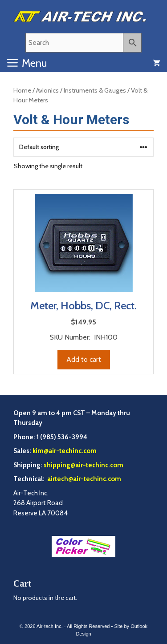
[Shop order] (83, 147)
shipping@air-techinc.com (83, 465)
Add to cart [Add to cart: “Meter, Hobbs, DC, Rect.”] (84, 359)
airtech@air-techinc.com (83, 479)
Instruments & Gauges (95, 90)
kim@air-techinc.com (65, 451)
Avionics (47, 90)
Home (22, 90)
